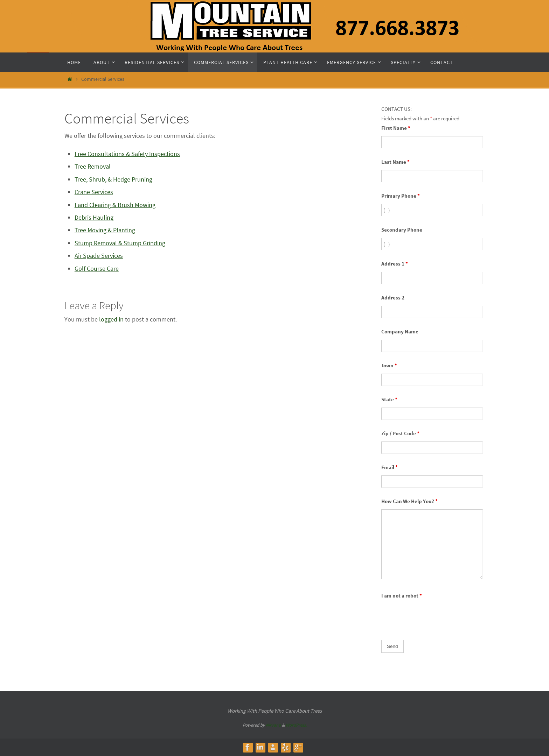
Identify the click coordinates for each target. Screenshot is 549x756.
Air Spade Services (99, 256)
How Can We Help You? (409, 501)
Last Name (395, 162)
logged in (111, 319)
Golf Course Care (97, 269)
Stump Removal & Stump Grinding (120, 243)
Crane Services (94, 192)
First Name (396, 128)
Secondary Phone (402, 230)
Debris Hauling (94, 217)
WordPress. (296, 725)
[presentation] (435, 617)
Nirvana (273, 725)
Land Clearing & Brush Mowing (115, 205)
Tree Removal (93, 166)
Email (390, 467)
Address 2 (393, 298)
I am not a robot (402, 596)
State (389, 399)
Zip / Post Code (400, 433)
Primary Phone (401, 196)
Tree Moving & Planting (105, 230)
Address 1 (395, 264)
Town (389, 365)
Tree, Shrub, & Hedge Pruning (113, 179)
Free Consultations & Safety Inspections (127, 154)
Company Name (400, 331)
